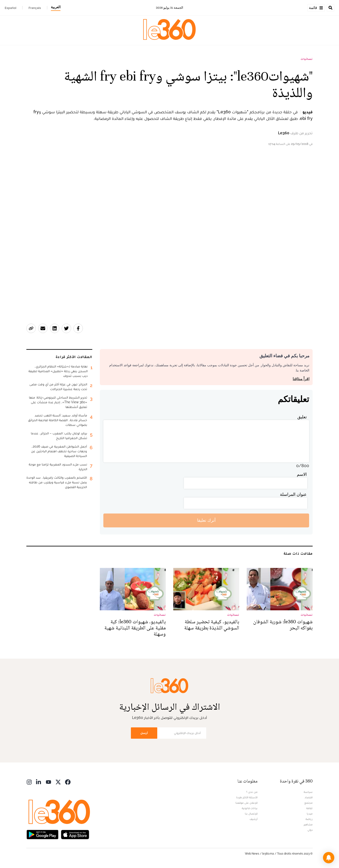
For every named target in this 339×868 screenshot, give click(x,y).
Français (35, 8)
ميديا (310, 814)
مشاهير (308, 824)
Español (10, 8)
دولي (310, 830)
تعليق (302, 417)
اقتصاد (309, 797)
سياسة (308, 792)
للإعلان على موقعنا (246, 803)
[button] (329, 858)
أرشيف (254, 819)
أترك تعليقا (206, 520)
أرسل (144, 733)
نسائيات (307, 59)
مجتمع (309, 803)
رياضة (309, 819)
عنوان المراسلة (293, 494)
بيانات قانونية (250, 808)
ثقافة (309, 808)
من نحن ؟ (252, 792)
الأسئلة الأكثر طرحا (247, 797)
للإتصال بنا (251, 814)
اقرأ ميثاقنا (301, 379)
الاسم (302, 474)
